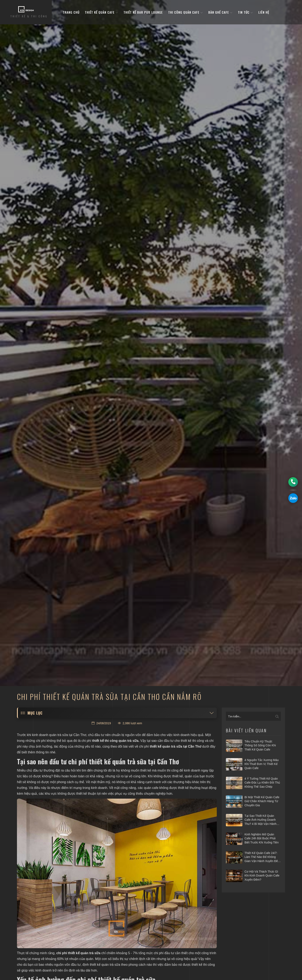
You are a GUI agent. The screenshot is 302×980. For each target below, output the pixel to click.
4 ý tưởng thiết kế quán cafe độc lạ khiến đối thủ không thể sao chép (262, 783)
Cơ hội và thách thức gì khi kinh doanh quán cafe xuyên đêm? (262, 876)
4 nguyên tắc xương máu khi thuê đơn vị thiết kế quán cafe (262, 764)
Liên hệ (264, 12)
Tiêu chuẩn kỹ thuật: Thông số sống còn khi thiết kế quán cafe (260, 745)
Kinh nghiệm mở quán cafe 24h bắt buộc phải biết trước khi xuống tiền (262, 838)
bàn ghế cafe (220, 12)
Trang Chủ (71, 12)
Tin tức (245, 12)
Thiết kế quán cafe (101, 12)
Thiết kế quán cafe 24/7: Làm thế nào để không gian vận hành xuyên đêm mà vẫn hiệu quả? (262, 857)
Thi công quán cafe (186, 12)
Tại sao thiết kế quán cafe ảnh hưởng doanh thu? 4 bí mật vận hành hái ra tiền (261, 820)
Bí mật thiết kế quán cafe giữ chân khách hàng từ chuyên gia (262, 801)
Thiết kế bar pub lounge (143, 12)
